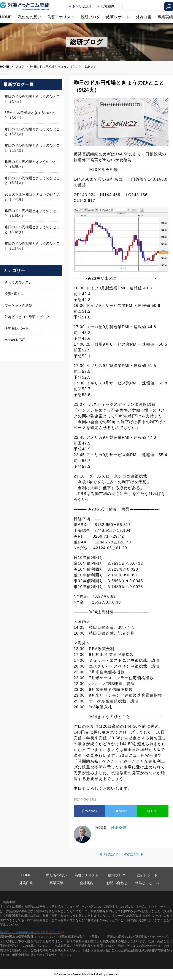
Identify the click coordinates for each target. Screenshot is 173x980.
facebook (89, 811)
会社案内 (108, 6)
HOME (6, 17)
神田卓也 (119, 828)
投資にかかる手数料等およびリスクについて (30, 932)
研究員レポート (17, 328)
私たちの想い (30, 17)
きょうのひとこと (18, 282)
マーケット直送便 (18, 305)
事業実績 (165, 17)
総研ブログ (90, 17)
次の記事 (131, 854)
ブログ (20, 67)
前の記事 (111, 854)
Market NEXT (15, 340)
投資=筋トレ (14, 294)
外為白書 (144, 17)
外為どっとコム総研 (25, 6)
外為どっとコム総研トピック (27, 317)
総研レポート (118, 17)
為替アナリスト (61, 17)
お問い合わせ (83, 6)
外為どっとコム (147, 883)
